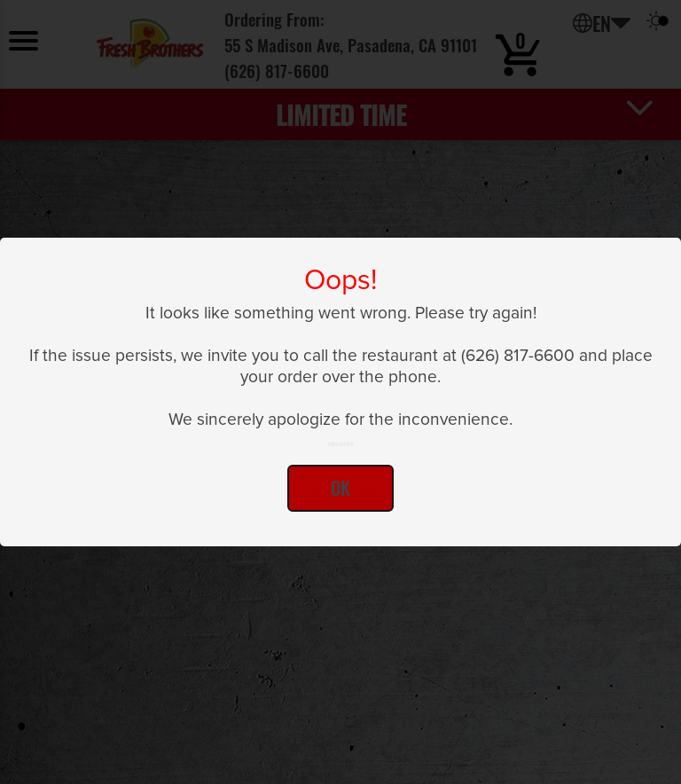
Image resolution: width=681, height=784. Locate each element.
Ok (340, 488)
